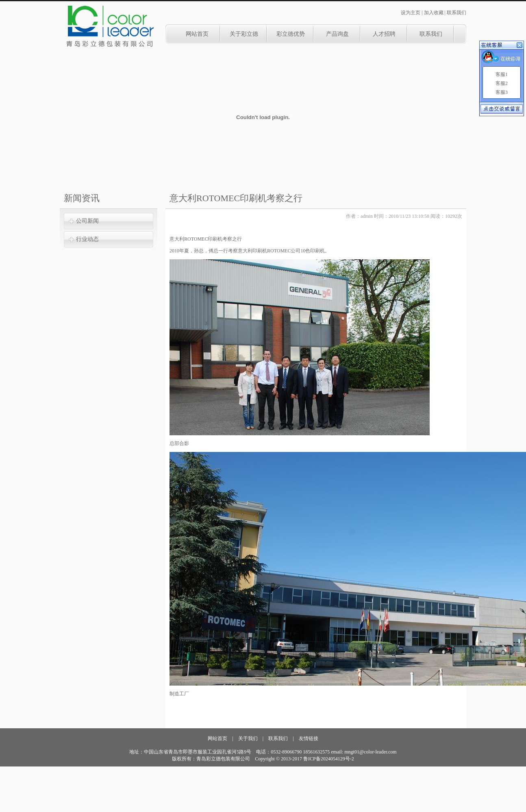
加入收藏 (434, 13)
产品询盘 (337, 34)
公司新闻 (87, 221)
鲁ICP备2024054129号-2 (329, 759)
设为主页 (411, 13)
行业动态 (87, 239)
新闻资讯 (82, 198)
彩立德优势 (291, 34)
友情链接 (309, 738)
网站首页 (197, 34)
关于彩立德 (244, 34)
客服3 (502, 92)
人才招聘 (384, 34)
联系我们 (456, 13)
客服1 (502, 74)
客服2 (502, 83)
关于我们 (248, 738)
